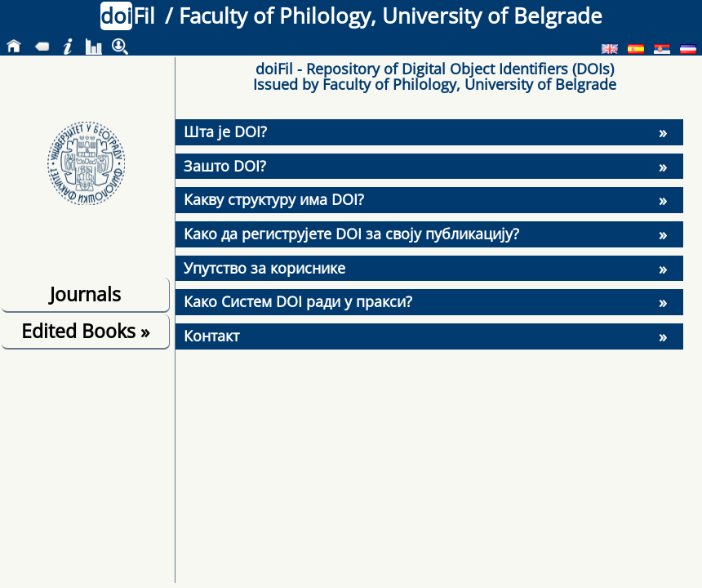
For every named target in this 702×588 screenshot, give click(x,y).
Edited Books (85, 331)
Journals (85, 294)
